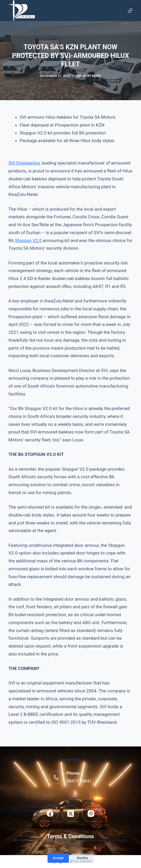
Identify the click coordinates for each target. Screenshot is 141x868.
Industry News (89, 76)
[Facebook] (50, 814)
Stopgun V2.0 (28, 240)
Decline (83, 858)
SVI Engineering (24, 163)
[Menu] (130, 11)
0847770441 (79, 781)
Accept (58, 858)
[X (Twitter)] (71, 814)
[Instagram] (91, 814)
